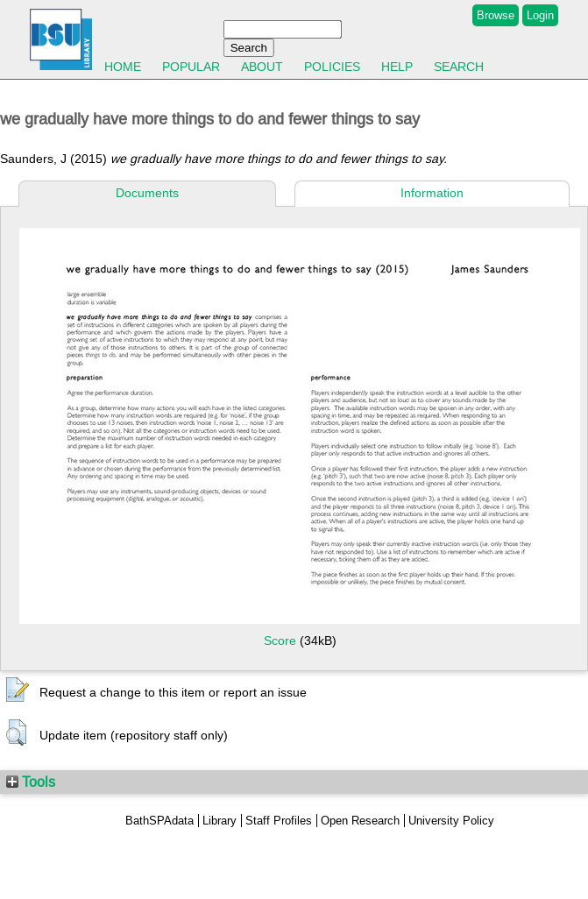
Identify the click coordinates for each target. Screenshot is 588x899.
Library (220, 821)
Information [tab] (432, 193)
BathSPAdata (159, 821)
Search (459, 67)
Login (540, 15)
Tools (31, 782)
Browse (496, 15)
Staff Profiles (279, 821)
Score (280, 641)
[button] (18, 690)
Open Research (360, 821)
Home (123, 67)
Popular (191, 67)
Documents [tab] (147, 193)
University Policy (451, 821)
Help (397, 67)
